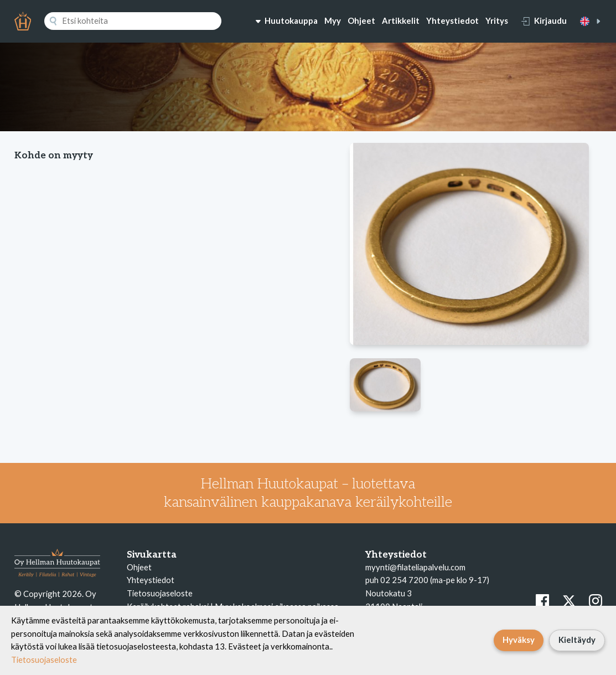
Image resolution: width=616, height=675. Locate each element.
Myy (333, 20)
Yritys (497, 20)
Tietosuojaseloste (160, 593)
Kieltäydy (577, 640)
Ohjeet (361, 20)
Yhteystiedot (452, 20)
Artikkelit (401, 20)
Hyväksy (519, 640)
